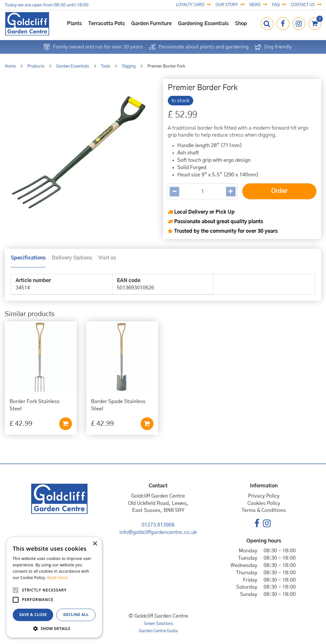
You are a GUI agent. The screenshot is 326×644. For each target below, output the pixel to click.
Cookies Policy (264, 503)
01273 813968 (158, 525)
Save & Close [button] (33, 615)
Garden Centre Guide (158, 631)
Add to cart (66, 424)
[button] (54, 628)
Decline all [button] (76, 615)
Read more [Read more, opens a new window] (57, 578)
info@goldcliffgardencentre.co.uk (158, 532)
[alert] (54, 587)
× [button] (95, 544)
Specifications (28, 258)
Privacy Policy (264, 496)
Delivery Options (72, 258)
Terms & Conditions (264, 510)
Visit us (107, 258)
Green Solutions (158, 624)
